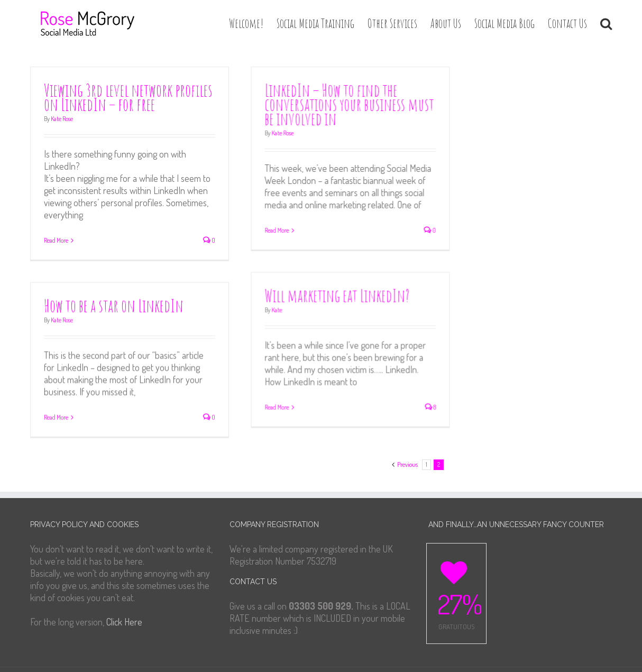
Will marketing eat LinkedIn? (350, 292)
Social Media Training (315, 23)
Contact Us (567, 23)
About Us (446, 23)
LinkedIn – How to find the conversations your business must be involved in (362, 104)
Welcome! (246, 23)
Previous (407, 456)
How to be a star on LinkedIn (114, 302)
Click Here (124, 613)
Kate (289, 306)
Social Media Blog (505, 23)
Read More (56, 240)
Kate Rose (62, 119)
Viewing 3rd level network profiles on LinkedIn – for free (128, 97)
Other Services (392, 23)
